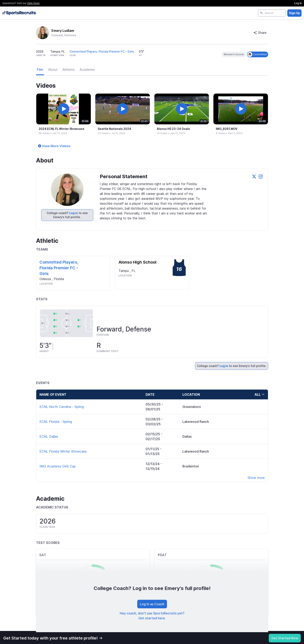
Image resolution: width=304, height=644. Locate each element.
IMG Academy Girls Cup (58, 466)
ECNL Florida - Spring (56, 422)
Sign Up (294, 13)
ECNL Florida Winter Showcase (63, 451)
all (260, 394)
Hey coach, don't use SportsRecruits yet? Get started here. (152, 616)
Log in (74, 213)
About (53, 70)
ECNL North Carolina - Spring (62, 407)
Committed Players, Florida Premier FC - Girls (102, 51)
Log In (298, 3)
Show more (256, 478)
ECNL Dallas (49, 436)
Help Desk (33, 3)
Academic (87, 70)
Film (40, 70)
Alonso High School (137, 262)
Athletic (69, 70)
